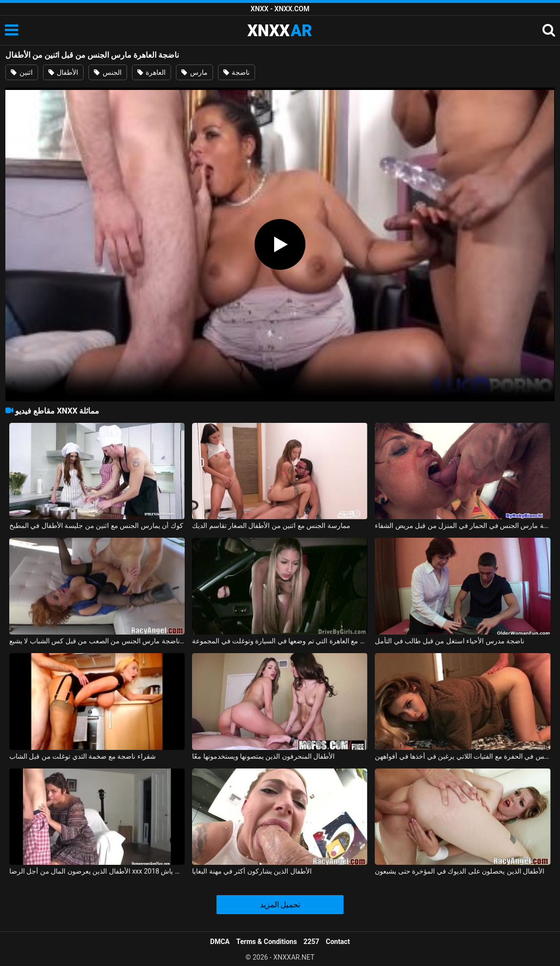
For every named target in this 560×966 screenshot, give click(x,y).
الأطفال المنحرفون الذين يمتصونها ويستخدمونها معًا (263, 756)
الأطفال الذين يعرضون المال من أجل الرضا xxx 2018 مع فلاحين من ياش (97, 871)
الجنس (108, 72)
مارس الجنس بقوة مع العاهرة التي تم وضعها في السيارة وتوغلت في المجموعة (280, 641)
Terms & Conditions (267, 942)
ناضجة (237, 72)
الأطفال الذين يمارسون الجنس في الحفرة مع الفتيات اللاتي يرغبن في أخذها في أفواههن (463, 756)
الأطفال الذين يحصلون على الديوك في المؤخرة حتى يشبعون (460, 871)
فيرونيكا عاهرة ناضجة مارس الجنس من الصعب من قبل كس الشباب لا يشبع (97, 641)
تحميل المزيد (280, 905)
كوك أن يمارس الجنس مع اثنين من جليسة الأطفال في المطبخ (96, 526)
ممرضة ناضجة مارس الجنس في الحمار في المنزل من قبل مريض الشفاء (463, 526)
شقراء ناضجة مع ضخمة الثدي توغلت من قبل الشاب (83, 756)
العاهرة (151, 72)
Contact (338, 942)
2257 (311, 942)
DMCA (220, 942)
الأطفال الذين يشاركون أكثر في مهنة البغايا (252, 871)
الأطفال (63, 72)
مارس (194, 72)
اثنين (22, 72)
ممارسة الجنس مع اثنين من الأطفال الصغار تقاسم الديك (271, 526)
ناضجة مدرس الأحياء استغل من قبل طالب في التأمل (450, 641)
